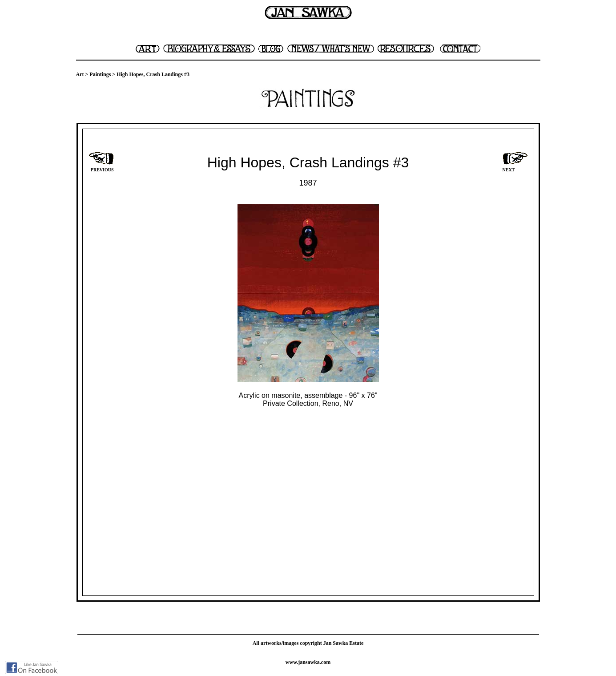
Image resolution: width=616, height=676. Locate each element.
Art (80, 74)
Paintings (100, 74)
